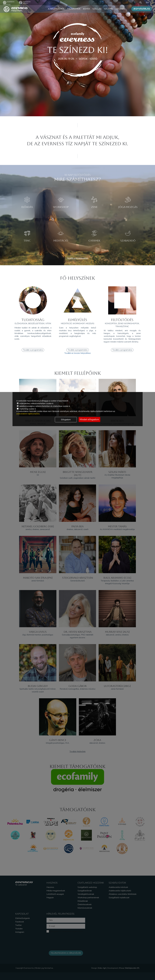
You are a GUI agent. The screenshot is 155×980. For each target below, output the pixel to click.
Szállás (97, 9)
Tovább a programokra (33, 350)
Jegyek (86, 9)
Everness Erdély (25, 3)
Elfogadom (66, 420)
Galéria (108, 9)
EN (149, 3)
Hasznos (120, 9)
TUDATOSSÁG (33, 320)
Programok (74, 9)
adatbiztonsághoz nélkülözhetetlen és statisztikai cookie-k (43, 406)
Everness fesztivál (9, 3)
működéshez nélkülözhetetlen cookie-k (35, 403)
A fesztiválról (56, 9)
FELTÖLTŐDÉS (122, 320)
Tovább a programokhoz (78, 258)
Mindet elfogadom (89, 419)
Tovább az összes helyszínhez (78, 353)
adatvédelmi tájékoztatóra (28, 414)
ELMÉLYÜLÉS (77, 320)
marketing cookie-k (26, 409)
